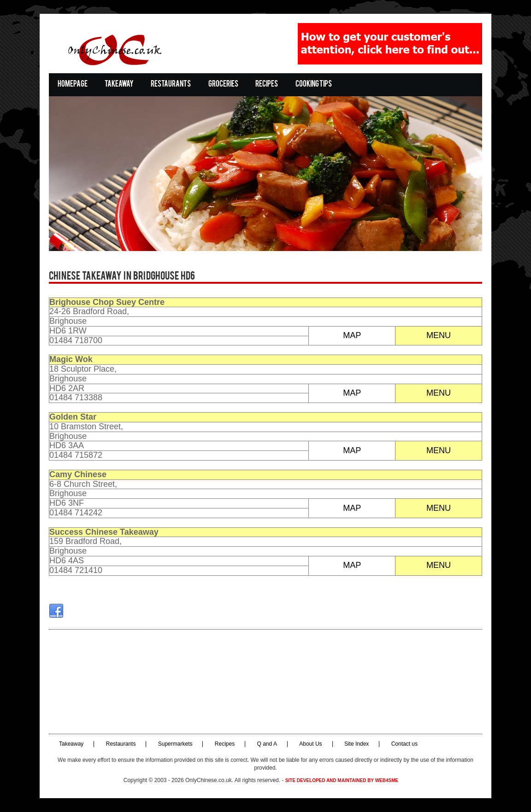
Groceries (223, 85)
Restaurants (171, 85)
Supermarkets (175, 744)
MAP (352, 335)
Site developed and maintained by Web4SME (342, 780)
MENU (439, 335)
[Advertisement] (265, 682)
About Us (310, 744)
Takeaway (119, 85)
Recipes (267, 85)
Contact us (404, 744)
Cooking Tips (314, 85)
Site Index (357, 744)
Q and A (267, 744)
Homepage (73, 85)
